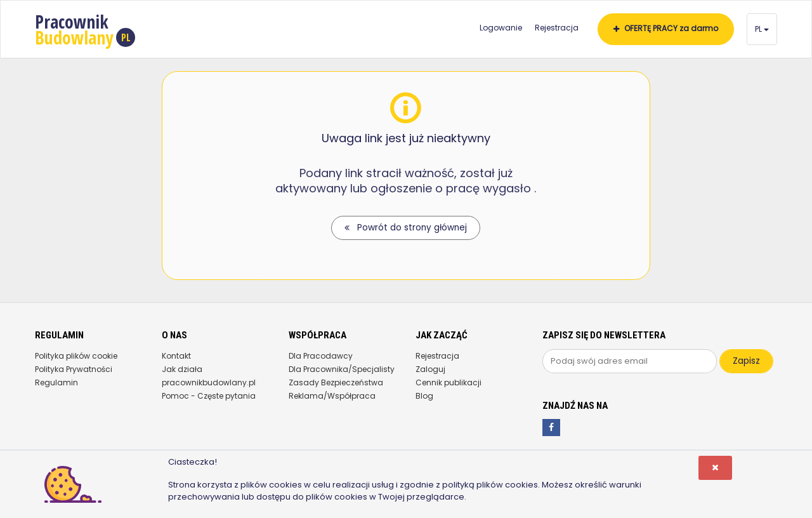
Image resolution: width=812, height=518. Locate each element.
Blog (424, 396)
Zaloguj (430, 369)
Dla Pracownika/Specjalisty (342, 369)
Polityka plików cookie (76, 356)
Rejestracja (557, 28)
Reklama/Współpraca (332, 396)
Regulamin (56, 382)
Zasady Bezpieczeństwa (336, 382)
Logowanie (501, 28)
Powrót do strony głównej (406, 228)
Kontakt (176, 356)
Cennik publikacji (449, 382)
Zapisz (746, 361)
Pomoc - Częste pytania (209, 396)
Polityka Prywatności (74, 369)
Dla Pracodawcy (321, 356)
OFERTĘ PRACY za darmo (666, 28)
